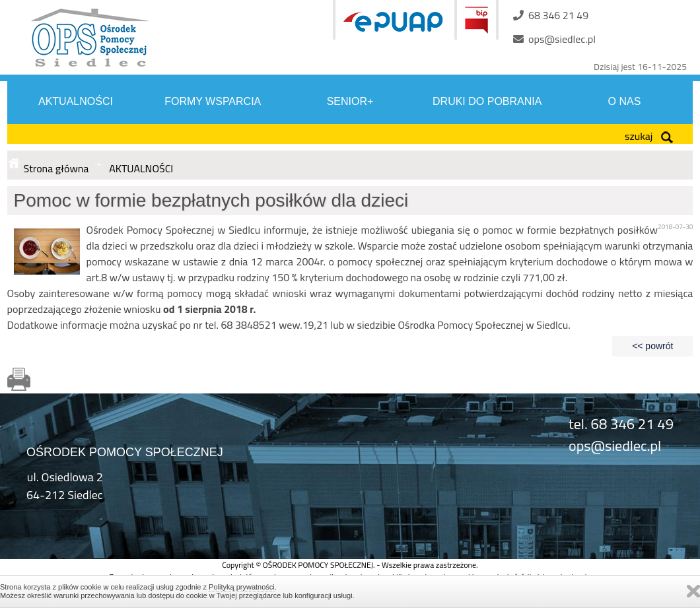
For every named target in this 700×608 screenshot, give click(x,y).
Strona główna (56, 168)
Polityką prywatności (242, 587)
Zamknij (693, 591)
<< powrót (652, 346)
